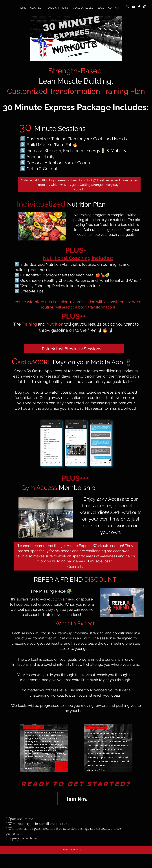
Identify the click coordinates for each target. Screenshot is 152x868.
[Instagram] (145, 7)
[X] (128, 7)
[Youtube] (133, 7)
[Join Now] (77, 799)
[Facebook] (139, 7)
